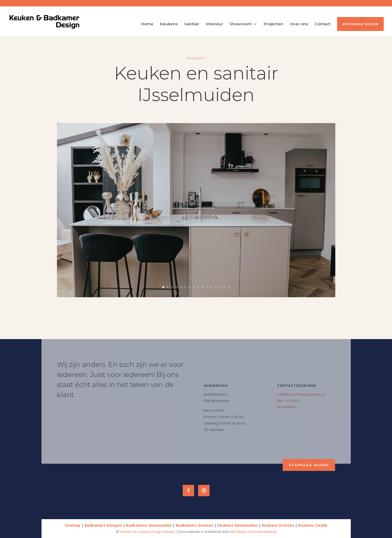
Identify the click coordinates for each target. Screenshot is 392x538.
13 (216, 287)
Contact (323, 24)
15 (225, 287)
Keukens (169, 24)
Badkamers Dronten (194, 525)
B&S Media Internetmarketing (253, 532)
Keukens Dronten (278, 525)
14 (220, 287)
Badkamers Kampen (103, 525)
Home (147, 24)
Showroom (241, 24)
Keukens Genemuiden (237, 525)
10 (203, 287)
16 (229, 287)
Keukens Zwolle (313, 525)
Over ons (299, 24)
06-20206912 (287, 407)
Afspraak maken (360, 24)
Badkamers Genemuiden (149, 525)
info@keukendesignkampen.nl (301, 394)
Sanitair (192, 24)
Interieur (214, 24)
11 (207, 287)
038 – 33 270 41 (289, 401)
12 (211, 287)
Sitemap (73, 525)
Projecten (273, 24)
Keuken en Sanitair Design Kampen (148, 532)
